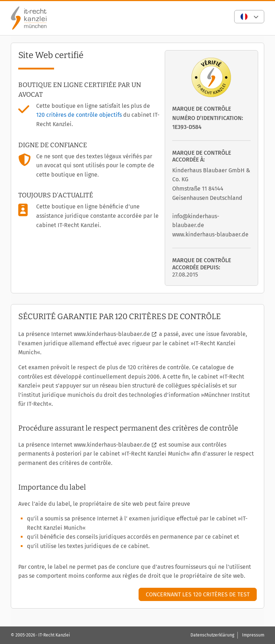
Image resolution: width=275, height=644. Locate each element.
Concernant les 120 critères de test (198, 594)
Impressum (253, 635)
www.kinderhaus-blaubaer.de (112, 334)
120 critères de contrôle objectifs (79, 115)
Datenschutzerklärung (212, 635)
